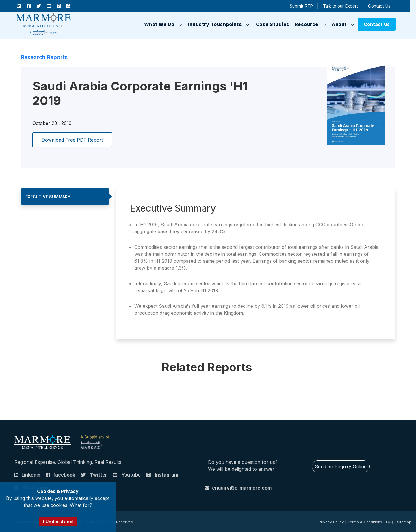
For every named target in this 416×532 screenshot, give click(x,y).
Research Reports (44, 57)
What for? (81, 505)
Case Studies (273, 24)
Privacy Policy (331, 522)
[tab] (65, 197)
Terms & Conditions (365, 522)
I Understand (58, 522)
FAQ (390, 522)
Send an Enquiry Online (341, 466)
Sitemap (404, 522)
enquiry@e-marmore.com (242, 488)
